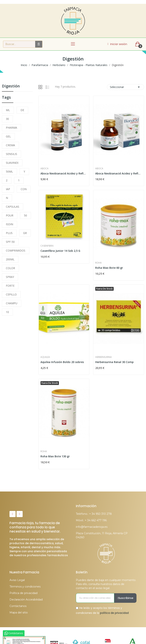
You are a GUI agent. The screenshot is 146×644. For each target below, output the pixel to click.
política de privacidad (114, 613)
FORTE (10, 286)
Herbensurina (104, 357)
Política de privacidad (23, 593)
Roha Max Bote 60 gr (109, 268)
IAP (8, 189)
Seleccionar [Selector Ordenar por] (125, 87)
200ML (10, 259)
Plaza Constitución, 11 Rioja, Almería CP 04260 (102, 535)
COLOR (10, 268)
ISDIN (10, 224)
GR (25, 233)
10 (7, 312)
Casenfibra (47, 246)
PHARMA (12, 128)
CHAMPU (12, 303)
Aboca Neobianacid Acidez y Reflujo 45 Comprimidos (119, 173)
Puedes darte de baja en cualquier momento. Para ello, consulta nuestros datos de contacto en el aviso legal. (106, 584)
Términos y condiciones (25, 587)
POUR (10, 215)
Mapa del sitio (19, 613)
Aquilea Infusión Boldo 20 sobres (62, 362)
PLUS (9, 233)
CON (24, 189)
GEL (8, 136)
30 (7, 119)
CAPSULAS (13, 207)
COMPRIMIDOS (16, 251)
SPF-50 (10, 242)
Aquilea (45, 357)
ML (8, 110)
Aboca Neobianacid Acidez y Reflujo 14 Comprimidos (64, 173)
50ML (9, 171)
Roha (98, 263)
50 (25, 215)
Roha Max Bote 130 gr (55, 456)
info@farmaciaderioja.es (92, 527)
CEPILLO (11, 294)
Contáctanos (18, 606)
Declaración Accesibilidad (26, 600)
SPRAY (10, 277)
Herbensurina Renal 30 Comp (114, 362)
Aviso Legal (17, 580)
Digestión (11, 86)
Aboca (44, 169)
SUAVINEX (12, 163)
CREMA (10, 145)
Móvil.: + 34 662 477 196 (91, 520)
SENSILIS (12, 154)
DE (22, 110)
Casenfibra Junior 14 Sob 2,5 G (60, 251)
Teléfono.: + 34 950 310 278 (94, 514)
